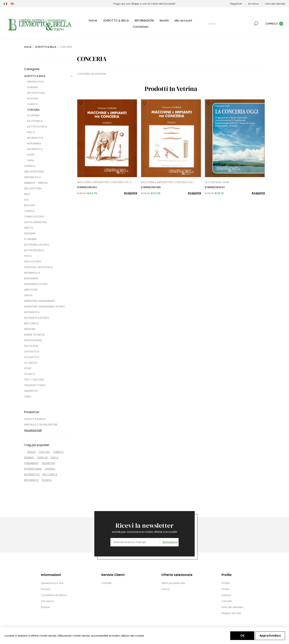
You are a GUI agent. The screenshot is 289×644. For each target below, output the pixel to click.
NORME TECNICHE (34, 335)
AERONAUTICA (35, 82)
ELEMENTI (29, 458)
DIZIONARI (30, 233)
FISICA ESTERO (33, 262)
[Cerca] (230, 23)
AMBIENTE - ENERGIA (36, 183)
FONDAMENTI (31, 463)
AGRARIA (32, 87)
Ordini (225, 589)
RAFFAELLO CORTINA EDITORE (41, 425)
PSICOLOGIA (31, 346)
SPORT (31, 155)
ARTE (27, 194)
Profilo (226, 583)
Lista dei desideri (233, 607)
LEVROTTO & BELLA (35, 76)
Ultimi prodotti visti (173, 583)
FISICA (31, 132)
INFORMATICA (35, 138)
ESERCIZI (42, 458)
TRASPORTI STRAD (35, 385)
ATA (26, 200)
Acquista (131, 193)
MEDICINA (30, 329)
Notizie (45, 607)
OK (242, 636)
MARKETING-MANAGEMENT (40, 301)
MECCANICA (31, 323)
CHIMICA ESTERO (34, 217)
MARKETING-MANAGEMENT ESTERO (44, 307)
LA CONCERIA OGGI (217, 182)
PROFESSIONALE (33, 340)
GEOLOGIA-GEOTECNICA (39, 267)
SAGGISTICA (32, 352)
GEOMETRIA (48, 463)
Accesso (253, 4)
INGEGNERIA (34, 143)
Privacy (46, 589)
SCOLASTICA (32, 357)
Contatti (106, 583)
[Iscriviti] (135, 542)
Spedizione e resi (52, 583)
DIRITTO (29, 228)
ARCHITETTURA (36, 93)
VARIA (31, 160)
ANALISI (31, 452)
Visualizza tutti (33, 430)
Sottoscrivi (170, 542)
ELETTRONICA (35, 121)
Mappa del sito (231, 613)
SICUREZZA (31, 363)
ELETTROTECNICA (37, 127)
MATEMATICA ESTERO (37, 318)
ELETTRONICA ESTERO (37, 245)
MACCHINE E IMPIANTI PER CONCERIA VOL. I (168, 182)
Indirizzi (226, 595)
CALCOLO (44, 452)
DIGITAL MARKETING (36, 222)
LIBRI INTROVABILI (34, 172)
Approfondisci (270, 636)
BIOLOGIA (33, 98)
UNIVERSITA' (31, 391)
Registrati (236, 4)
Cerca (256, 23)
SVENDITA (30, 166)
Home (28, 47)
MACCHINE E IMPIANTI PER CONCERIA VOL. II (104, 182)
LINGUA (28, 295)
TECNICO (29, 374)
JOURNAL (50, 469)
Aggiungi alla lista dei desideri (81, 103)
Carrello (227, 601)
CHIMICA (32, 104)
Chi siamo (47, 601)
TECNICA (47, 480)
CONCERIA (33, 110)
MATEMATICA (35, 149)
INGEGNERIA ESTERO (36, 284)
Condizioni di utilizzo (54, 595)
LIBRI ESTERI (31, 290)
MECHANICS (31, 480)
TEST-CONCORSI (34, 380)
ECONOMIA (33, 115)
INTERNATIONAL (33, 469)
